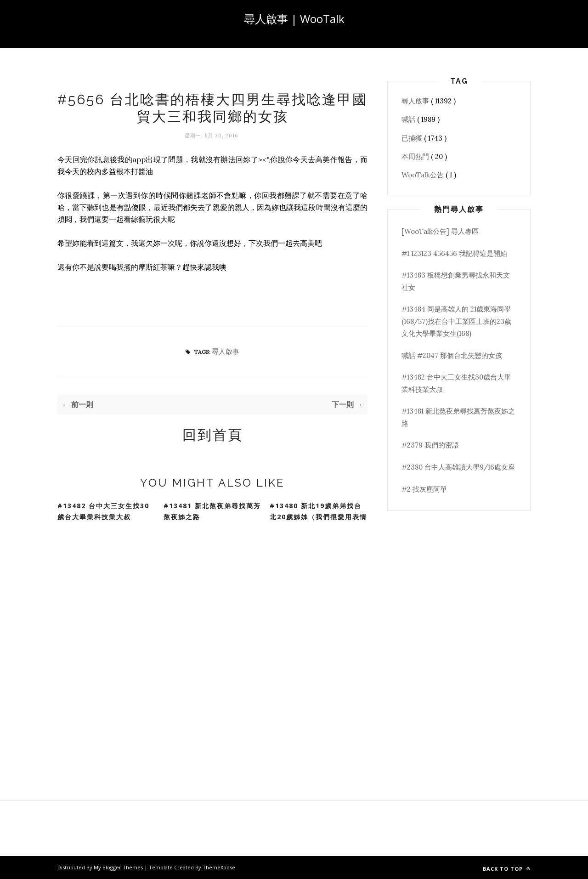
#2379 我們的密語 (430, 445)
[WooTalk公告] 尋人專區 (440, 231)
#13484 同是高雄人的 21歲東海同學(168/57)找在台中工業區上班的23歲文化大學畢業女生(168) (456, 321)
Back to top (507, 869)
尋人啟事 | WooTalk (294, 19)
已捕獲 (413, 138)
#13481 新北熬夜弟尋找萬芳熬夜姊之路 (212, 511)
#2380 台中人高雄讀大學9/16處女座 (458, 467)
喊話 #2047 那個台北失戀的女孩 (452, 355)
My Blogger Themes (119, 867)
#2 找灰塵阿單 (424, 489)
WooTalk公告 (424, 175)
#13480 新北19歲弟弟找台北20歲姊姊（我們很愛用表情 (318, 511)
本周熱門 (416, 156)
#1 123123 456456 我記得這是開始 (454, 253)
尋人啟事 (226, 351)
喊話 (409, 119)
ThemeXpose (219, 867)
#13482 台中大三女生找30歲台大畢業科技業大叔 (103, 511)
